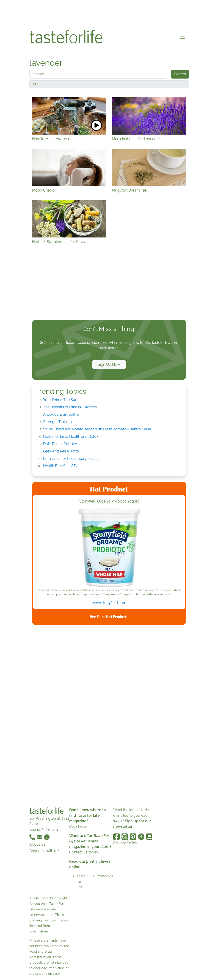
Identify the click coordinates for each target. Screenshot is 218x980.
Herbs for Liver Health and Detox (71, 436)
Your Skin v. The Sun (60, 400)
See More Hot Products (109, 616)
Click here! (78, 826)
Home (35, 84)
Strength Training (57, 422)
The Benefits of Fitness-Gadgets (70, 407)
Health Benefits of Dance (64, 466)
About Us (37, 844)
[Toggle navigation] (182, 37)
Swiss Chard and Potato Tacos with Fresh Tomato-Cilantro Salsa (97, 429)
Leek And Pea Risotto (61, 451)
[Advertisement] (109, 13)
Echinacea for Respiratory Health (71, 459)
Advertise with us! (44, 851)
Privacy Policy (125, 843)
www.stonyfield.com (109, 603)
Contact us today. (84, 852)
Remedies (105, 876)
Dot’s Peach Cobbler (60, 444)
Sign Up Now (109, 364)
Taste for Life (81, 882)
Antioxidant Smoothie (61, 414)
